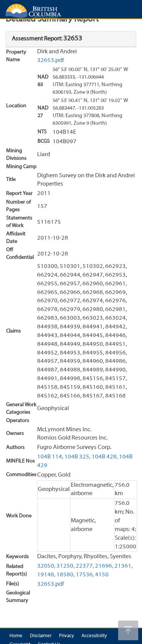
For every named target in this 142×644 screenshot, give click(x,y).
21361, (123, 566)
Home (16, 636)
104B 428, (105, 457)
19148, (46, 575)
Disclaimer (41, 636)
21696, (104, 566)
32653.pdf (51, 60)
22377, (85, 566)
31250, (66, 566)
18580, (66, 575)
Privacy (66, 636)
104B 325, (77, 457)
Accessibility (94, 636)
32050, (46, 566)
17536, (85, 575)
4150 (102, 575)
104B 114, (50, 457)
